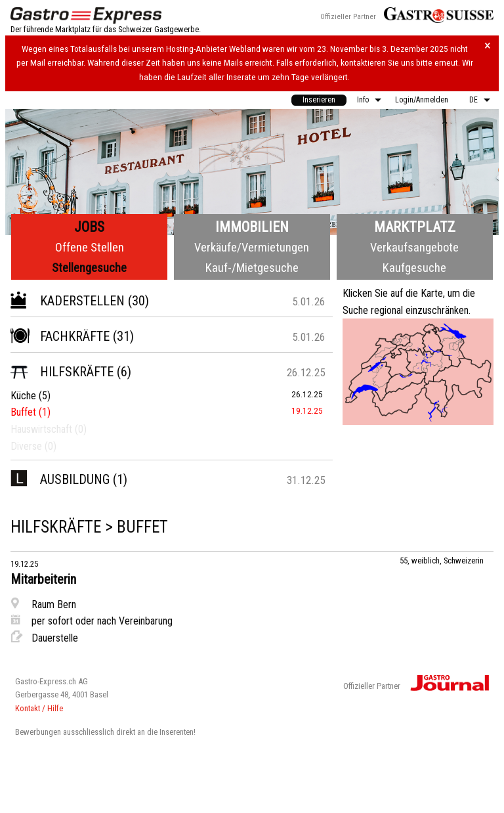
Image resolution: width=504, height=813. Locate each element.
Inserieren (319, 100)
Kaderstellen (68, 301)
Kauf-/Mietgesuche (252, 268)
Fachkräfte (60, 336)
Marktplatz (415, 227)
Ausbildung (60, 479)
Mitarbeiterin (43, 579)
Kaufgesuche (414, 268)
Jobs (89, 227)
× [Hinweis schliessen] (488, 46)
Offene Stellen (90, 247)
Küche (23, 396)
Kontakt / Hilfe (39, 708)
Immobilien (252, 227)
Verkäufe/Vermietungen (252, 247)
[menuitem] (319, 100)
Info (363, 100)
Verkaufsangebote (414, 247)
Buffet (23, 412)
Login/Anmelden (422, 100)
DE (473, 100)
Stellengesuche (89, 268)
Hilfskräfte (62, 372)
